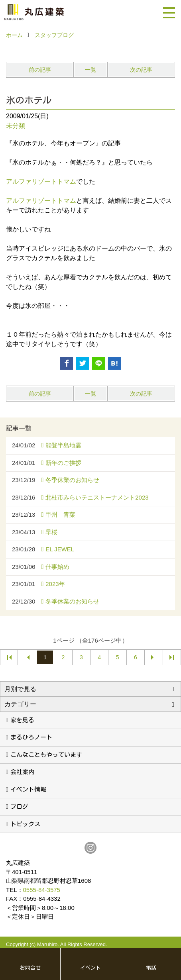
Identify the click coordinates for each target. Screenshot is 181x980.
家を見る (22, 720)
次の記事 (141, 70)
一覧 (90, 70)
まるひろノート (31, 737)
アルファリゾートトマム (41, 181)
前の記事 (40, 70)
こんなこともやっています (46, 755)
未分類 (16, 126)
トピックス (25, 824)
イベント (90, 968)
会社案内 (22, 772)
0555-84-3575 (42, 890)
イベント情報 (28, 789)
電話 (151, 968)
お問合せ (30, 968)
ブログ (19, 807)
